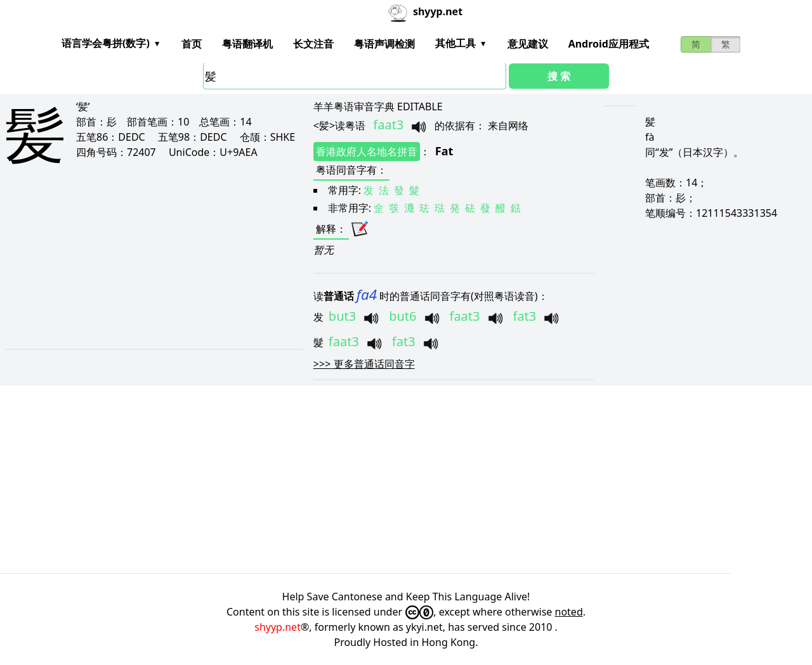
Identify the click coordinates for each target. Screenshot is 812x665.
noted (569, 612)
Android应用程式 (609, 44)
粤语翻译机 (247, 44)
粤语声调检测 (384, 44)
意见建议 (528, 44)
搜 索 (559, 76)
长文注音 (313, 44)
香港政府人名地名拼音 (367, 152)
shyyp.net (278, 627)
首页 (192, 44)
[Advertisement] (139, 268)
